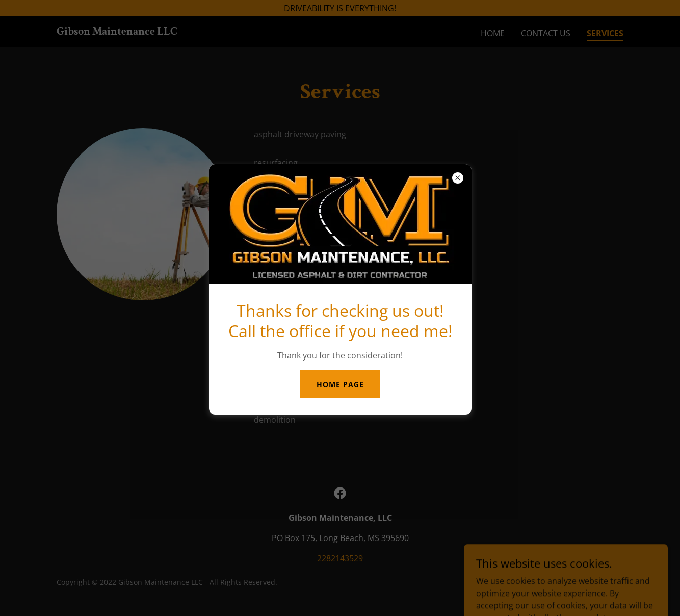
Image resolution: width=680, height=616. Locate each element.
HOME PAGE (340, 384)
